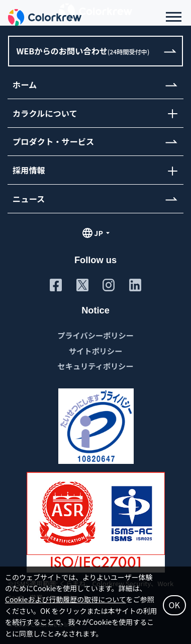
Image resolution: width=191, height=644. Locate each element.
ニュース (29, 199)
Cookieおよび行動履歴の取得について (66, 599)
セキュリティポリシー (96, 366)
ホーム (25, 85)
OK (175, 605)
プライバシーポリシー (95, 335)
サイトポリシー (95, 351)
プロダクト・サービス (53, 141)
